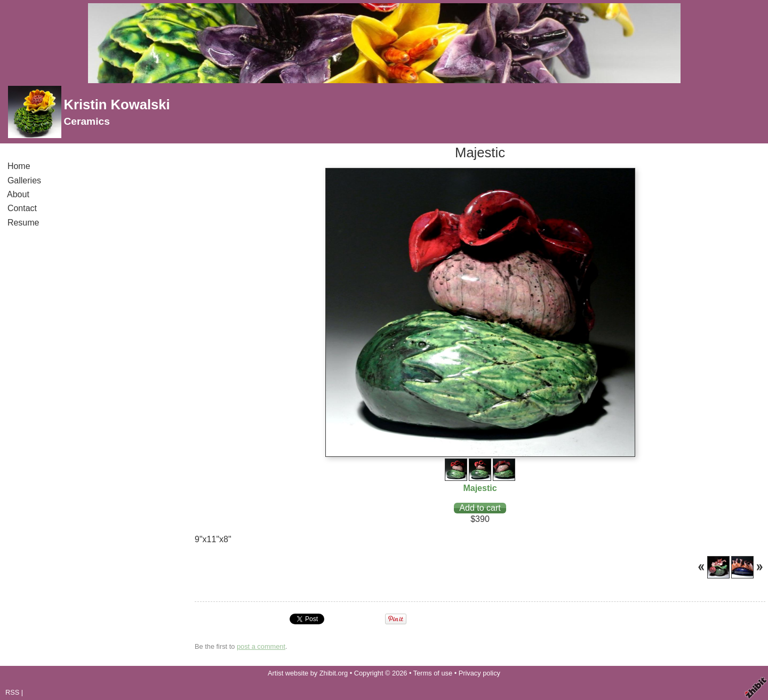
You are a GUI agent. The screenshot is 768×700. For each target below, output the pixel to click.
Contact (22, 208)
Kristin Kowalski (117, 104)
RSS (12, 692)
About (18, 194)
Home (19, 166)
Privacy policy (479, 673)
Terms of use (433, 673)
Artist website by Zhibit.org (308, 673)
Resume (23, 223)
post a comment (261, 646)
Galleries (24, 180)
